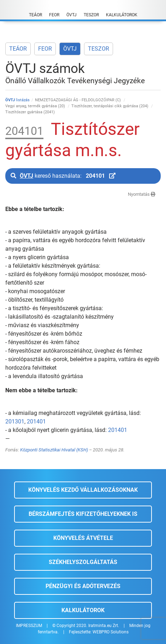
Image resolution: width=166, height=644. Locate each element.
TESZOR (99, 49)
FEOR (45, 49)
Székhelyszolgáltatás (83, 562)
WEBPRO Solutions (111, 632)
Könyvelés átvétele (83, 538)
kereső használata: (63, 176)
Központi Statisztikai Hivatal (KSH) (54, 450)
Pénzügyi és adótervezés (83, 586)
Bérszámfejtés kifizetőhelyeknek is (83, 514)
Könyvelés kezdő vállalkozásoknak (83, 490)
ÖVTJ (70, 49)
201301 (15, 421)
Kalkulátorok (83, 610)
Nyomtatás (142, 194)
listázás (17, 100)
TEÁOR (18, 49)
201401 (36, 421)
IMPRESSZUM (29, 626)
